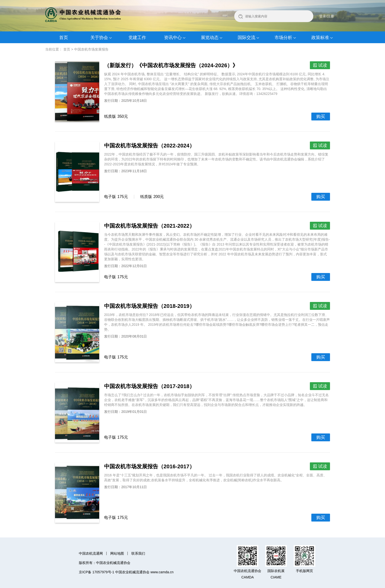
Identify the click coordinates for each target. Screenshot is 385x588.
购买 (321, 117)
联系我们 (138, 553)
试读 (323, 65)
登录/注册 (327, 16)
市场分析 (283, 38)
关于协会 (99, 38)
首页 (64, 38)
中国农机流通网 (91, 553)
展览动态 (210, 38)
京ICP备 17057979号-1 (96, 572)
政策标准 (320, 38)
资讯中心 (173, 38)
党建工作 (137, 38)
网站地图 (117, 553)
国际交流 (247, 38)
